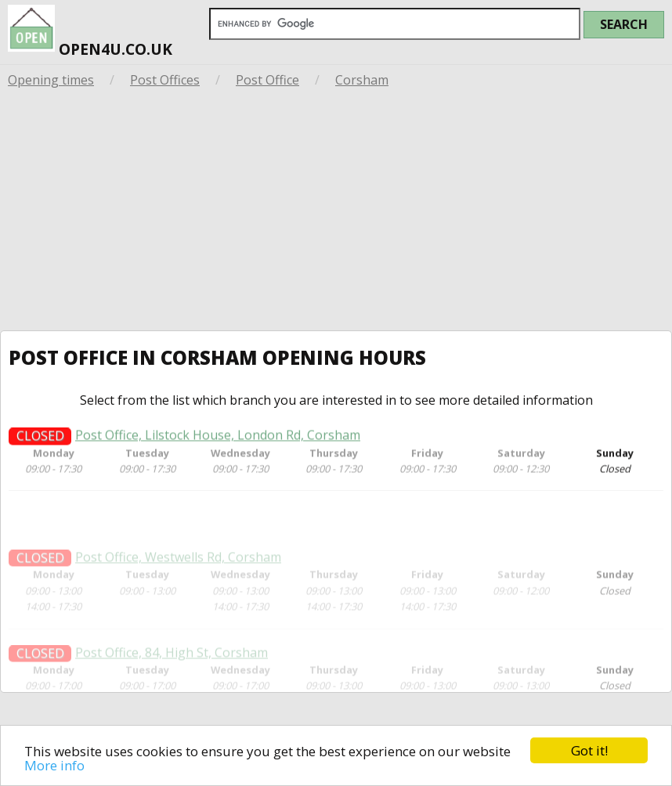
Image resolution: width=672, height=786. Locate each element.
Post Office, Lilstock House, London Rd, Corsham (218, 439)
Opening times (51, 80)
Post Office (267, 80)
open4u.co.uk (90, 30)
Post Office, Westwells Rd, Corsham (178, 571)
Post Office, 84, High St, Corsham (172, 666)
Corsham (362, 80)
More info (54, 765)
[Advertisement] (336, 213)
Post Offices (165, 80)
